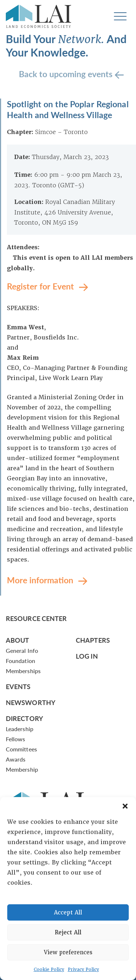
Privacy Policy (83, 969)
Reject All (68, 933)
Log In (87, 656)
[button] (125, 806)
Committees (21, 749)
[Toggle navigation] (120, 16)
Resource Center (36, 618)
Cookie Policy (49, 969)
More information (41, 579)
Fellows (16, 739)
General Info (22, 650)
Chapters (93, 640)
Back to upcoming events (67, 73)
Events (18, 686)
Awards (16, 759)
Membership (22, 769)
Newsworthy (31, 702)
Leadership (20, 729)
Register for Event (42, 286)
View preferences (68, 952)
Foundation (20, 661)
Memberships (23, 671)
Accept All (68, 913)
